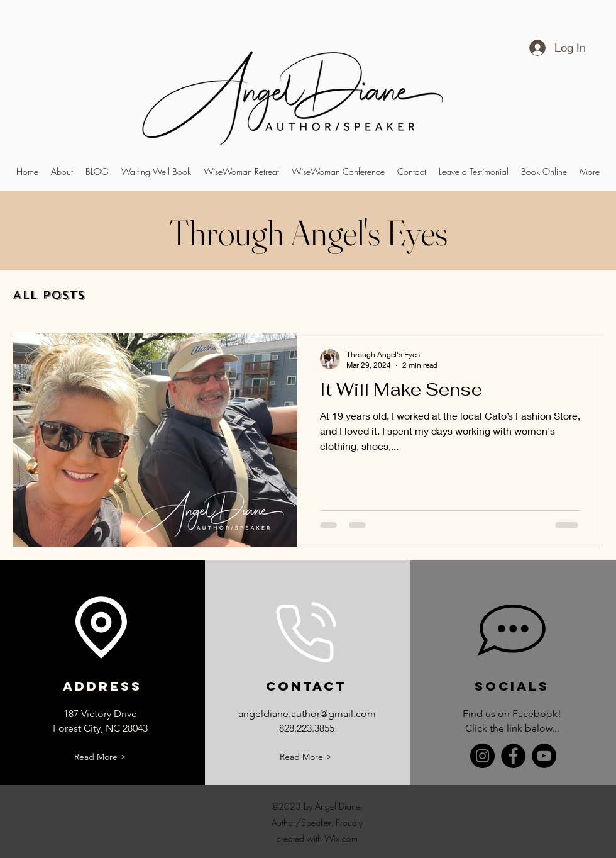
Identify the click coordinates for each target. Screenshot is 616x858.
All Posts (49, 295)
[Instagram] (482, 756)
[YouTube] (544, 756)
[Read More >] (100, 757)
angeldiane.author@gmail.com (307, 714)
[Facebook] (513, 756)
